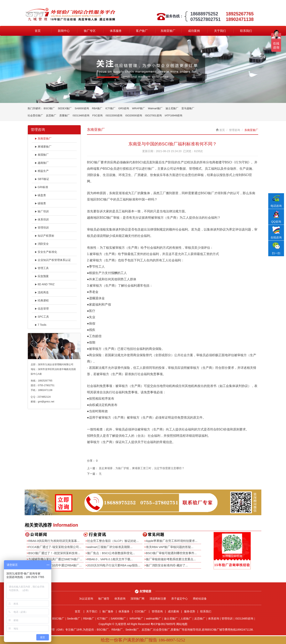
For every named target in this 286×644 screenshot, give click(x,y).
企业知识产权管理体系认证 (53, 260)
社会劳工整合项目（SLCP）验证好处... (113, 541)
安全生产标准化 (46, 252)
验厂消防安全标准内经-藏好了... (167, 565)
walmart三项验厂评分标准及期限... (110, 547)
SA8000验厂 (118, 619)
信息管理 (42, 309)
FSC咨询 (97, 115)
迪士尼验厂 (172, 108)
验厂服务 (108, 611)
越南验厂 (42, 163)
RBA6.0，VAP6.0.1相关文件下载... (110, 559)
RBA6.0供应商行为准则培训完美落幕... (54, 541)
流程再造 (42, 292)
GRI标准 (41, 187)
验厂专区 (90, 31)
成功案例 (194, 31)
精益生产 (42, 171)
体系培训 (42, 219)
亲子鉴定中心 (179, 599)
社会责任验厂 (35, 115)
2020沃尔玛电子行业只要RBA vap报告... (114, 565)
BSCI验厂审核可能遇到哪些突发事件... (171, 553)
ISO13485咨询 (81, 115)
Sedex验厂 (74, 619)
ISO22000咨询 (114, 115)
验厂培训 (42, 211)
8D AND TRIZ (45, 284)
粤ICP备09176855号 (163, 624)
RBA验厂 (97, 108)
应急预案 (42, 276)
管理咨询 (235, 130)
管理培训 (42, 228)
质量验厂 (64, 115)
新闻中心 (64, 31)
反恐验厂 (51, 115)
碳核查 (40, 203)
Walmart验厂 (155, 108)
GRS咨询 (124, 108)
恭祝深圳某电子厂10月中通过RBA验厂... (55, 565)
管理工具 (42, 268)
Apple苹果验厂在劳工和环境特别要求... (172, 541)
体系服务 (116, 31)
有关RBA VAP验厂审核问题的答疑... (170, 547)
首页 (38, 31)
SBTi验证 (42, 179)
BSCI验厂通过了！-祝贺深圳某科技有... (54, 553)
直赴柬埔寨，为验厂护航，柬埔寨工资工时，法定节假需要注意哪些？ (142, 468)
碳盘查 (40, 195)
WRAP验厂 (139, 108)
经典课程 (42, 300)
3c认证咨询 (86, 599)
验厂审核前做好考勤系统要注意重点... (171, 559)
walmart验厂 (154, 619)
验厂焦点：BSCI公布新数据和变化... (111, 553)
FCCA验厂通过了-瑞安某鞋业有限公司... (55, 547)
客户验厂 (142, 31)
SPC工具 (42, 317)
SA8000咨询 (82, 108)
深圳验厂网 (137, 599)
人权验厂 (186, 619)
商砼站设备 (200, 599)
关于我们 (220, 31)
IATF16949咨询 (173, 115)
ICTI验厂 (110, 108)
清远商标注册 (158, 599)
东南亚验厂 (168, 31)
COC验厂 (141, 611)
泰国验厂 (42, 155)
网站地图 (182, 624)
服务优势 (190, 611)
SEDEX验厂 (65, 108)
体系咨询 (120, 599)
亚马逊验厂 (188, 108)
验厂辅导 (104, 599)
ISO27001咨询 (153, 115)
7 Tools (41, 325)
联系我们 (246, 31)
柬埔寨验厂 (43, 147)
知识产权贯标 (44, 236)
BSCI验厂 (49, 108)
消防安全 (42, 244)
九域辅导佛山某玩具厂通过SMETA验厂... (55, 559)
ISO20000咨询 (134, 115)
